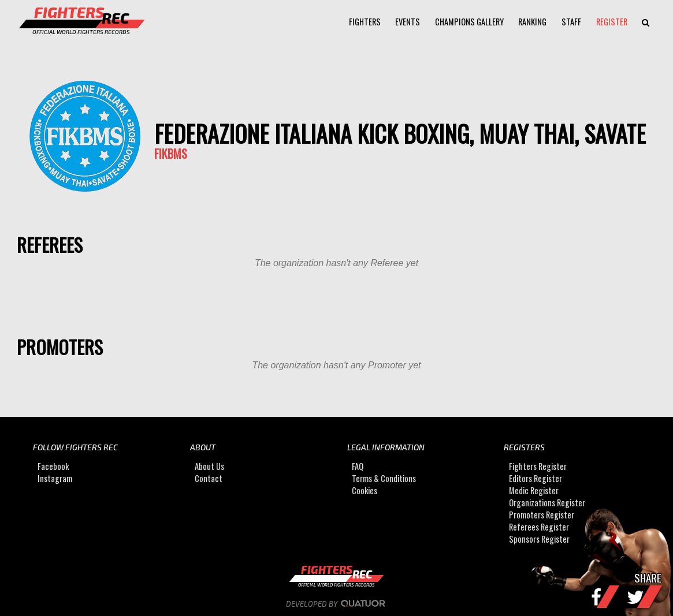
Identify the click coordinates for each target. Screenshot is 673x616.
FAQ (358, 466)
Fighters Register (538, 466)
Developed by (336, 604)
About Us (209, 466)
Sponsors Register (539, 539)
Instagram (55, 478)
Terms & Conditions (384, 478)
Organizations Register (547, 503)
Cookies (365, 490)
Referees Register (539, 527)
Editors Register (536, 478)
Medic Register (534, 490)
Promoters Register (542, 515)
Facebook (53, 466)
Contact (209, 478)
